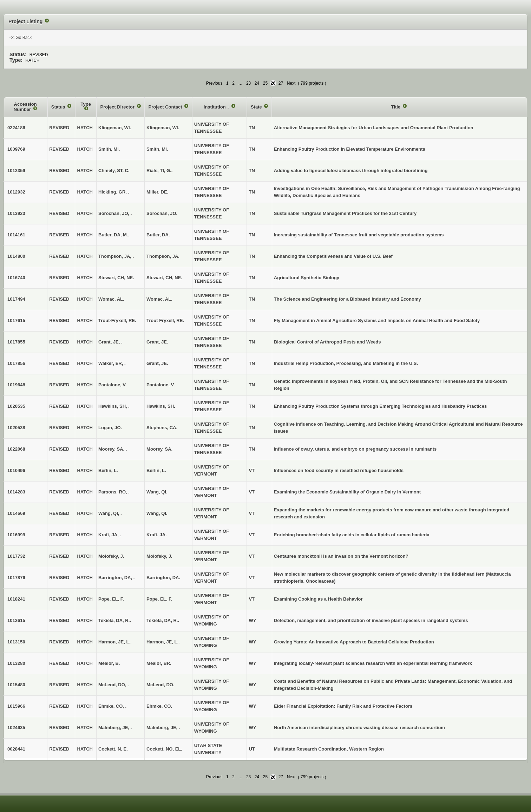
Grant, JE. (157, 342)
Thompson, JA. (163, 256)
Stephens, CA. (162, 428)
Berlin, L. (156, 470)
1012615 (16, 620)
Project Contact (166, 107)
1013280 (16, 663)
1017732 (16, 556)
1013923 (16, 213)
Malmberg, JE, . (163, 728)
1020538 (16, 428)
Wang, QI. (157, 492)
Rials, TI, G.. (159, 171)
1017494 (16, 299)
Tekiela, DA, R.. (163, 620)
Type (86, 104)
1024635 (16, 728)
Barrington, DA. (163, 578)
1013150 (16, 642)
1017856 (16, 363)
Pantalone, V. (160, 385)
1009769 (16, 149)
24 (257, 83)
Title (396, 107)
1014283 (16, 492)
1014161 (16, 235)
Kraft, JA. (157, 535)
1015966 (16, 706)
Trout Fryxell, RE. (165, 320)
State (257, 107)
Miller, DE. (157, 192)
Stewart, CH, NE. (164, 278)
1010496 (16, 470)
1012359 (16, 171)
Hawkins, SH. (161, 406)
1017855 (16, 342)
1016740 (16, 278)
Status (59, 107)
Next (291, 83)
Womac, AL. (159, 299)
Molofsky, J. (159, 556)
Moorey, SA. (159, 449)
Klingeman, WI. (163, 128)
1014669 (16, 513)
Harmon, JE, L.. (163, 642)
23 (248, 83)
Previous (214, 83)
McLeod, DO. (160, 685)
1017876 (16, 578)
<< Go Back (21, 38)
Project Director (118, 107)
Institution (215, 107)
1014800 (16, 256)
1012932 (16, 192)
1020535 (16, 406)
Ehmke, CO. (159, 706)
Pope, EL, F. (159, 599)
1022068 (16, 449)
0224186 (16, 128)
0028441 (16, 749)
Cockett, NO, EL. (164, 749)
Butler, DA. (158, 235)
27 (281, 83)
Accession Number (25, 107)
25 (265, 83)
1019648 (16, 385)
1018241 (16, 599)
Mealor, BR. (159, 663)
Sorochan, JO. (162, 213)
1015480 (16, 685)
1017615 (16, 320)
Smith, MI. (157, 149)
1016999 (16, 535)
